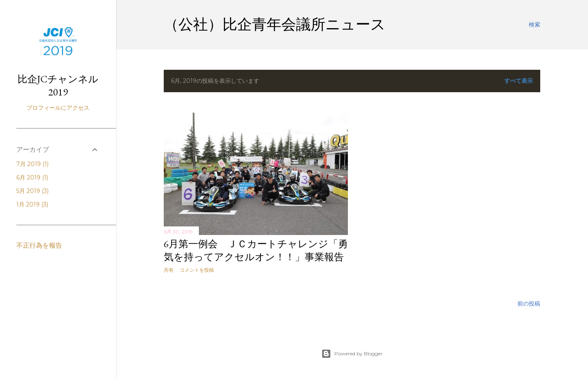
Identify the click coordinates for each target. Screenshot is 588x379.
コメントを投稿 (197, 270)
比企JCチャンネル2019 (58, 85)
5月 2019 (32, 191)
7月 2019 (32, 164)
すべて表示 (519, 81)
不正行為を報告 (39, 245)
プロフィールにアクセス (58, 108)
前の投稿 (529, 304)
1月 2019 (32, 204)
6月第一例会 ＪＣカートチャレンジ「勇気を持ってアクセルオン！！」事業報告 (256, 250)
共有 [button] (169, 270)
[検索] (535, 24)
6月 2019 (32, 177)
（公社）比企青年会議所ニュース (275, 24)
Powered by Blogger (352, 354)
